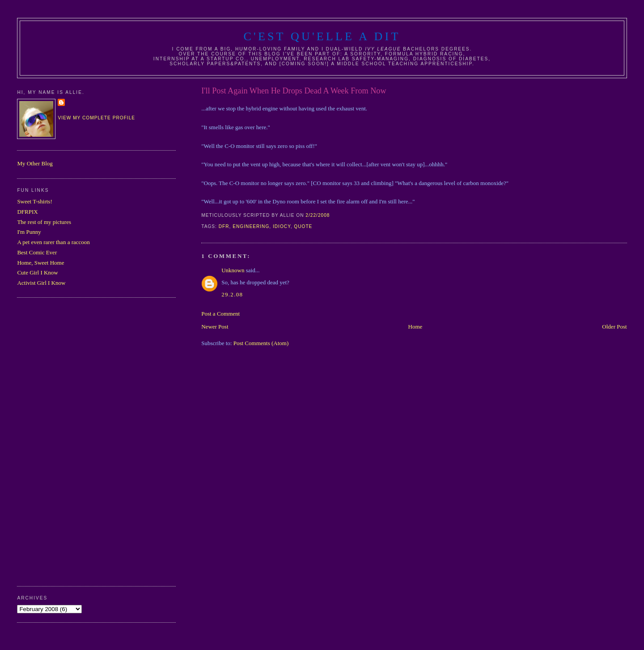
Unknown (233, 270)
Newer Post (215, 327)
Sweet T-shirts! (34, 201)
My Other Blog (35, 163)
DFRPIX (27, 212)
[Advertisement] (53, 441)
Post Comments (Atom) (261, 343)
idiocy (282, 226)
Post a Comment (220, 314)
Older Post (614, 327)
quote (303, 226)
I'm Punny (29, 232)
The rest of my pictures (44, 222)
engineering (251, 226)
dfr (224, 226)
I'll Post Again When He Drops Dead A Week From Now (294, 91)
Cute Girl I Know (37, 272)
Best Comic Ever (37, 252)
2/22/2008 (318, 215)
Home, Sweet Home (40, 263)
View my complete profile (96, 118)
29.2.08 (232, 294)
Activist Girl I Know (41, 283)
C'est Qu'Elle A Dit (322, 36)
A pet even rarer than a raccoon (53, 242)
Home (415, 327)
